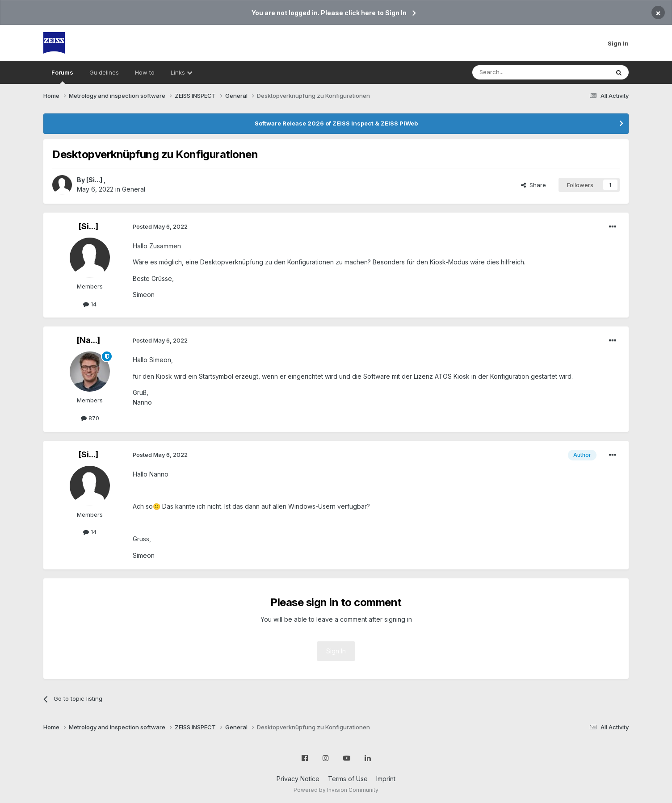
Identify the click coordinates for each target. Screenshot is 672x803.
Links (182, 72)
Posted (160, 226)
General (134, 189)
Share (533, 185)
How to (145, 72)
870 (90, 418)
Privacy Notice (298, 779)
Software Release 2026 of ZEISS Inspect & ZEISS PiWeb (336, 123)
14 (90, 304)
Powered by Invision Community (336, 790)
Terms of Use (348, 779)
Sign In (618, 43)
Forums (62, 76)
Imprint (386, 779)
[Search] (518, 72)
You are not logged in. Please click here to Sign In (329, 13)
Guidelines (104, 72)
